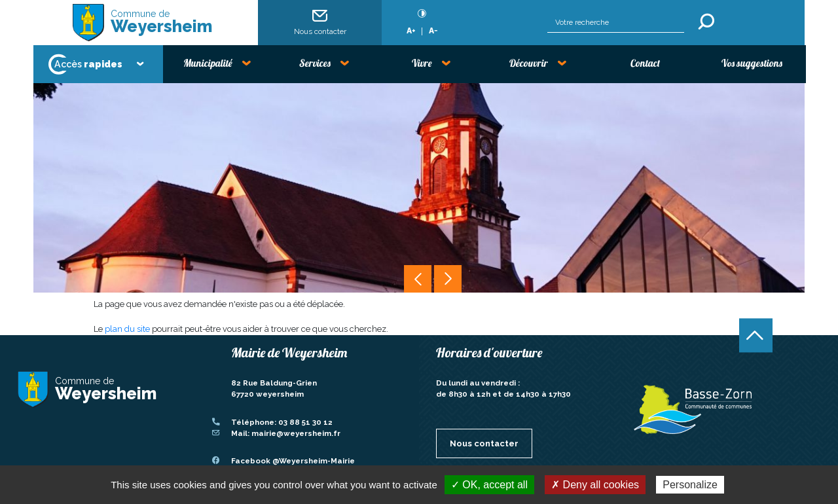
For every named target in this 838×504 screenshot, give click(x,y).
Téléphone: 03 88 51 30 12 (282, 422)
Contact (645, 63)
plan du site (127, 329)
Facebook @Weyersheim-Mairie (293, 461)
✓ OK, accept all (489, 485)
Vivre (422, 63)
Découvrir (529, 63)
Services (315, 63)
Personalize (690, 485)
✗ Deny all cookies (595, 485)
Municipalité (208, 63)
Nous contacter (320, 22)
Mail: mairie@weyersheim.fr (286, 433)
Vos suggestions (752, 63)
